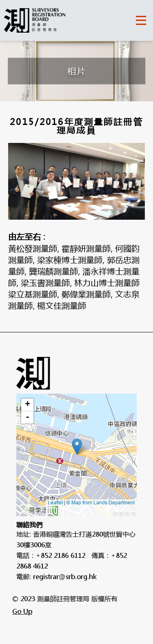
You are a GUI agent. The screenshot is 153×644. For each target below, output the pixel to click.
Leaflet (55, 502)
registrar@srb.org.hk (65, 576)
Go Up (22, 611)
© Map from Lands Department (91, 508)
